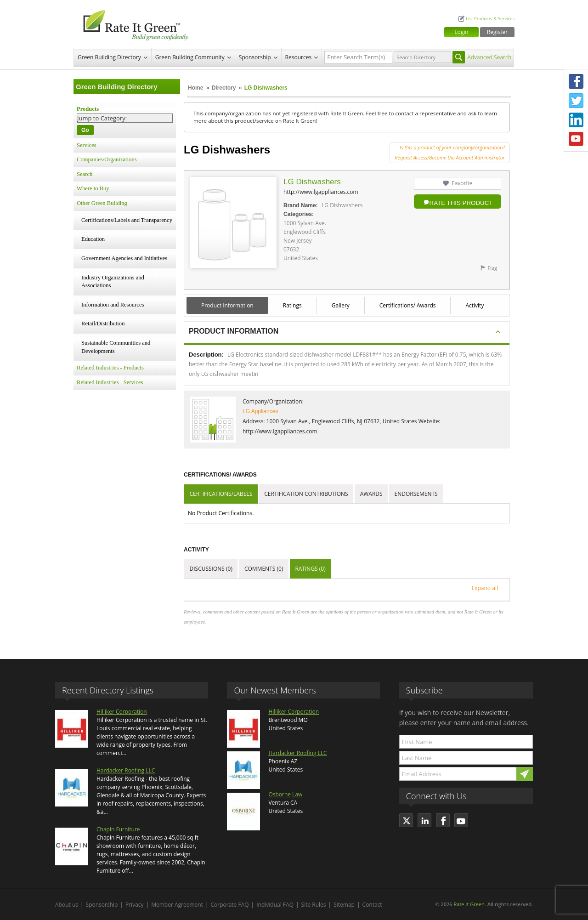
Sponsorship (255, 57)
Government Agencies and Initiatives (124, 258)
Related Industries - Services (110, 382)
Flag (492, 268)
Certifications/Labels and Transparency (127, 220)
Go (85, 130)
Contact (372, 905)
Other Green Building (102, 203)
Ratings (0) (310, 569)
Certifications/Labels (221, 494)
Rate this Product (461, 203)
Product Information (227, 305)
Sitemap (344, 905)
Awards (371, 494)
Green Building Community (190, 57)
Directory (224, 88)
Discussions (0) (211, 569)
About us (67, 905)
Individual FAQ (275, 905)
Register (497, 32)
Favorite (462, 183)
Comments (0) (264, 569)
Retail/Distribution (103, 324)
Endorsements (416, 494)
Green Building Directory (109, 57)
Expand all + (487, 588)
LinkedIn (576, 120)
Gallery (341, 305)
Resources (299, 57)
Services (87, 145)
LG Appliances (260, 411)
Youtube (576, 139)
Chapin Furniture (118, 829)
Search (85, 174)
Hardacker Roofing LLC (126, 770)
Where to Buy (93, 188)
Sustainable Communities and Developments (116, 347)
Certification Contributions (306, 494)
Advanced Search (489, 57)
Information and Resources (113, 305)
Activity (475, 305)
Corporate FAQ (230, 905)
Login (461, 32)
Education (93, 239)
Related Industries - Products (110, 368)
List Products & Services (490, 19)
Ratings (292, 305)
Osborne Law (285, 794)
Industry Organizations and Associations (113, 282)
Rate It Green (469, 904)
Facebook (576, 81)
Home (195, 88)
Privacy (135, 905)
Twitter (576, 101)
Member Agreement (177, 905)
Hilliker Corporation (122, 712)
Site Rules (314, 905)
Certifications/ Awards (408, 305)
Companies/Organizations (107, 159)
